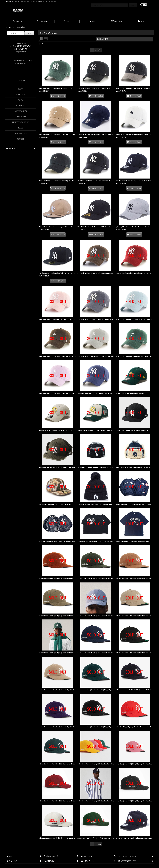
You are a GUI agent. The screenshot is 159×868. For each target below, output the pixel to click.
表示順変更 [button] (102, 40)
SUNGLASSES (21, 118)
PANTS (21, 101)
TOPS (21, 90)
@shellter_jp (21, 65)
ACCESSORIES (20, 112)
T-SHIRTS (20, 96)
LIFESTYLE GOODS (21, 123)
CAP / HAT (20, 107)
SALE (20, 129)
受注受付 (20, 140)
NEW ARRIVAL (20, 135)
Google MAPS (20, 53)
